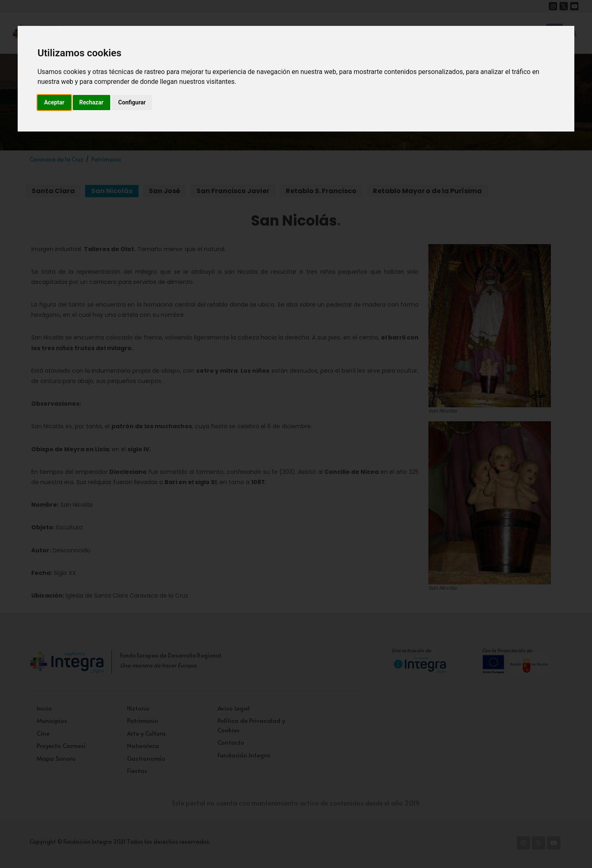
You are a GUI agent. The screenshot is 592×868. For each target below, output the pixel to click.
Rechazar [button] (91, 102)
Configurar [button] (132, 102)
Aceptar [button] (54, 102)
